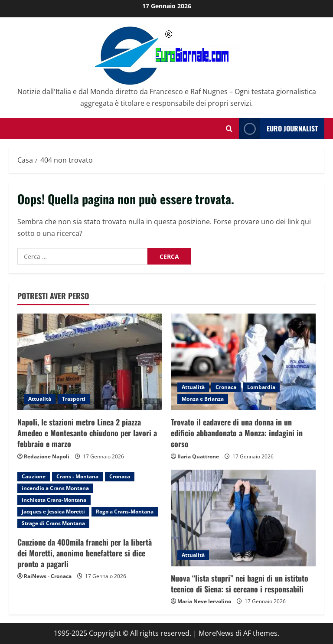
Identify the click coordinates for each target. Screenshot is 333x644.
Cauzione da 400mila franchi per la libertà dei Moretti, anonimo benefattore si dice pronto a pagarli (85, 553)
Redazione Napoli (47, 456)
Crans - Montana (77, 476)
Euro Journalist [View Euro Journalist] (278, 129)
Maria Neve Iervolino (204, 601)
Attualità (40, 399)
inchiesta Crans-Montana (54, 500)
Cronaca (226, 387)
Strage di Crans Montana (53, 523)
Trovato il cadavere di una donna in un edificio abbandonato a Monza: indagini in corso (237, 433)
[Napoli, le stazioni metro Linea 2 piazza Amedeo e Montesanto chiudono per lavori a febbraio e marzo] (90, 362)
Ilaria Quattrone (198, 456)
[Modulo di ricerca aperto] (229, 129)
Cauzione (34, 476)
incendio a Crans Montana (55, 488)
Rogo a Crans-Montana (125, 512)
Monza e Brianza (203, 399)
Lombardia (261, 387)
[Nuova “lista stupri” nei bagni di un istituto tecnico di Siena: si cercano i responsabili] (243, 518)
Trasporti (74, 399)
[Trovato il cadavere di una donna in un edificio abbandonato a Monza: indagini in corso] (243, 362)
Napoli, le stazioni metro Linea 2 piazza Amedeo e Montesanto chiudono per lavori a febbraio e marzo (87, 433)
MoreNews (216, 633)
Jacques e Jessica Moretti (53, 512)
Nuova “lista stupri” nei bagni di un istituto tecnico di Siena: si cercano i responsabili (240, 584)
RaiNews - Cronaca (48, 576)
